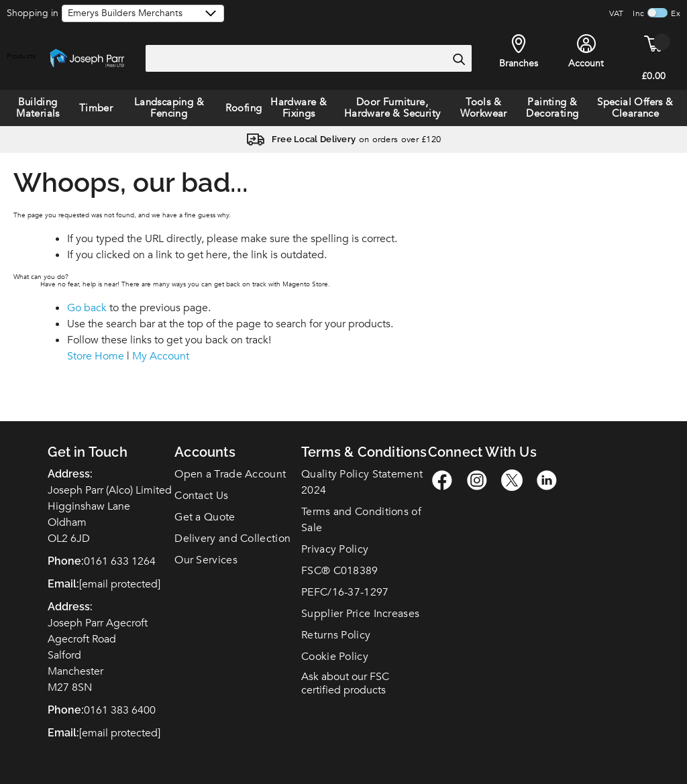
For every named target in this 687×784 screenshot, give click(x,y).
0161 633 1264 (120, 561)
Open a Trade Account (230, 474)
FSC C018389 (340, 571)
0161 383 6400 (120, 710)
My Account (161, 356)
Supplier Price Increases (360, 614)
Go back (87, 308)
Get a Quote (205, 517)
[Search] (459, 59)
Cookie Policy (335, 657)
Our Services (206, 560)
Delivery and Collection (232, 539)
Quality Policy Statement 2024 (362, 482)
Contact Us (201, 496)
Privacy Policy (335, 549)
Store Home (96, 356)
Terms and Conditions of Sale (361, 520)
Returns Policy (336, 635)
